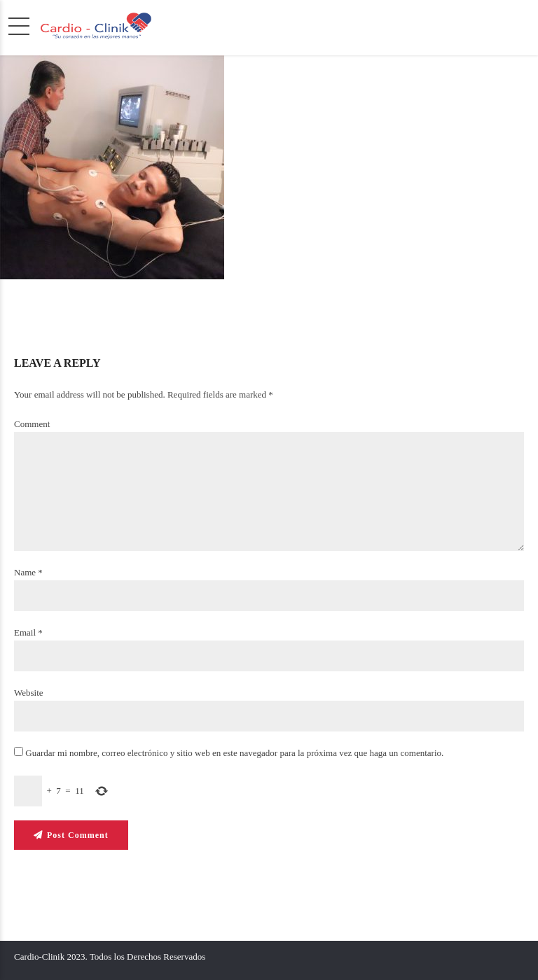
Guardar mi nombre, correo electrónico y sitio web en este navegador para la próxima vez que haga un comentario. (234, 754)
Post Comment (78, 835)
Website (29, 693)
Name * (28, 572)
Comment (32, 424)
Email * (28, 632)
